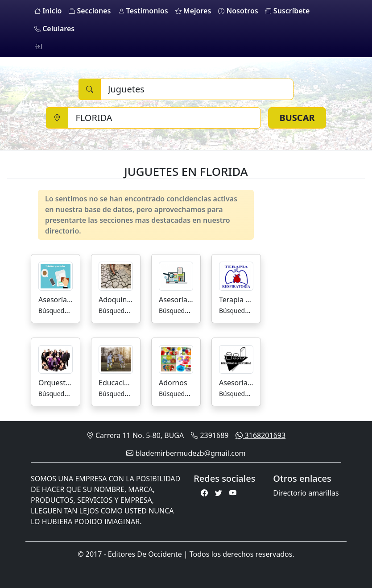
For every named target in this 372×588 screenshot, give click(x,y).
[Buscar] (197, 89)
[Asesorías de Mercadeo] (176, 275)
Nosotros (238, 11)
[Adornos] (176, 359)
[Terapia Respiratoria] (236, 275)
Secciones (90, 11)
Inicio (48, 11)
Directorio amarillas (306, 493)
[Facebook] (204, 493)
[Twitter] (219, 493)
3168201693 (260, 435)
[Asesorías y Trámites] (56, 275)
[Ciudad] (164, 118)
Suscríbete (288, 11)
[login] (38, 46)
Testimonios (143, 11)
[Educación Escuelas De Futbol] (116, 359)
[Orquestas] (56, 359)
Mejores (193, 11)
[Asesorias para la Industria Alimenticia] (236, 359)
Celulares (54, 29)
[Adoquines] (116, 275)
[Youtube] (233, 493)
